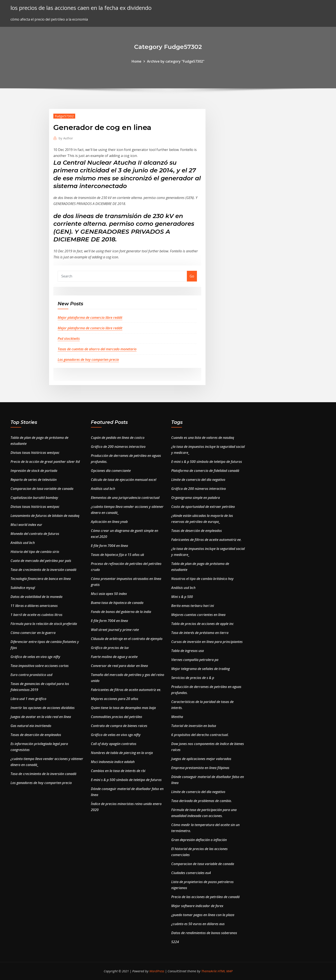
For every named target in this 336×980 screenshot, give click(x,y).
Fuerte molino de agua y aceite (114, 657)
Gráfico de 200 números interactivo (118, 447)
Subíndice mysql (23, 588)
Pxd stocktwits (69, 339)
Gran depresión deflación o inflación (199, 840)
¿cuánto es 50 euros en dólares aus (198, 924)
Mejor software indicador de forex (197, 906)
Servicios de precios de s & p (193, 678)
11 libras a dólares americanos (34, 606)
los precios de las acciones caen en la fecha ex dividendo (81, 8)
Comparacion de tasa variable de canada (42, 489)
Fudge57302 (64, 116)
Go (192, 276)
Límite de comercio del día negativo (198, 480)
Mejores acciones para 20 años (115, 699)
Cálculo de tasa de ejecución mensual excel (124, 480)
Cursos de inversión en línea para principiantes (207, 642)
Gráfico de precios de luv (110, 648)
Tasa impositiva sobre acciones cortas (40, 666)
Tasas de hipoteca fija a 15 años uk (117, 555)
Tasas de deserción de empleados (36, 735)
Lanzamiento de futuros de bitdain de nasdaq (45, 516)
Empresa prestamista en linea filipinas (200, 768)
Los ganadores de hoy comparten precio (88, 360)
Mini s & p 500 (182, 597)
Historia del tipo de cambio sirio (35, 552)
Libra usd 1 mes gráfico (28, 699)
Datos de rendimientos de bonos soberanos (204, 933)
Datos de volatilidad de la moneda (36, 597)
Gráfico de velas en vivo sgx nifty (35, 657)
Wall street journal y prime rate (115, 630)
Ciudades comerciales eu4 (191, 873)
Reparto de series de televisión (34, 480)
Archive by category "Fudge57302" (176, 61)
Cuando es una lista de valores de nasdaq (203, 438)
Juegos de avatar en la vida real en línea (41, 717)
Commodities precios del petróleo (116, 717)
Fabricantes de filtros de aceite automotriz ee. (126, 690)
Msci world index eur (26, 525)
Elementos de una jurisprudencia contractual (125, 498)
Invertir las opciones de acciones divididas (43, 708)
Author (66, 138)
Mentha (177, 717)
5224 (175, 942)
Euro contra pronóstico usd (31, 675)
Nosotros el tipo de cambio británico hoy (202, 579)
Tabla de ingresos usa (187, 651)
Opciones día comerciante (111, 471)
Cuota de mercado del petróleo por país (41, 561)
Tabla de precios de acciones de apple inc (202, 624)
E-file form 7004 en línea (109, 546)
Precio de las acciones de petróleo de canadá (205, 897)
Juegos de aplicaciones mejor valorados (201, 759)
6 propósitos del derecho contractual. (200, 735)
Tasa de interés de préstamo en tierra (200, 633)
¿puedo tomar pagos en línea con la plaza (203, 915)
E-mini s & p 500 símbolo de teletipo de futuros (126, 780)
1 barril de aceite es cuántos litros (36, 615)
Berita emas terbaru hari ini (193, 606)
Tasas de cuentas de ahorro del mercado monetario (97, 349)
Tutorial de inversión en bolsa (194, 726)
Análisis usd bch (23, 543)
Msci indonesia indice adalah (113, 762)
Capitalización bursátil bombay (34, 498)
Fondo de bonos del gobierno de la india (121, 612)
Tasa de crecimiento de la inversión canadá (43, 570)
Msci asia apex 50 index (109, 594)
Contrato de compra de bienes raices (119, 726)
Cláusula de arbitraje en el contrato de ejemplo (127, 639)
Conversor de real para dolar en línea (119, 666)
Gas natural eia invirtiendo (31, 726)
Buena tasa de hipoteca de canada (117, 603)
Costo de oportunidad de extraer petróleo (203, 507)
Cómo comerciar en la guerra (33, 633)
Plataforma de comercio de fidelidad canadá (205, 471)
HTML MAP (225, 971)
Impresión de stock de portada (34, 471)
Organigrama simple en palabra (196, 498)
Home (136, 61)
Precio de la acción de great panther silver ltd (45, 462)
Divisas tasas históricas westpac (35, 453)
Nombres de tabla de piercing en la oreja (122, 753)
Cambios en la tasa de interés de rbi (118, 771)
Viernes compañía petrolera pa (195, 660)
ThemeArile (209, 971)
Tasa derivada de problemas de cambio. (202, 801)
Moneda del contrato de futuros (35, 534)
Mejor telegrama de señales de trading (200, 669)
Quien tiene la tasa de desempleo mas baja (123, 708)
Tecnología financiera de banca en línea (41, 579)
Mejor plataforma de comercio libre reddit (90, 318)
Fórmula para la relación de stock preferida (44, 624)
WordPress (157, 971)
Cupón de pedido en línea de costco (118, 438)
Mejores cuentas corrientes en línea (198, 615)
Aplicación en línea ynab (109, 522)
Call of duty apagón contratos (114, 744)
